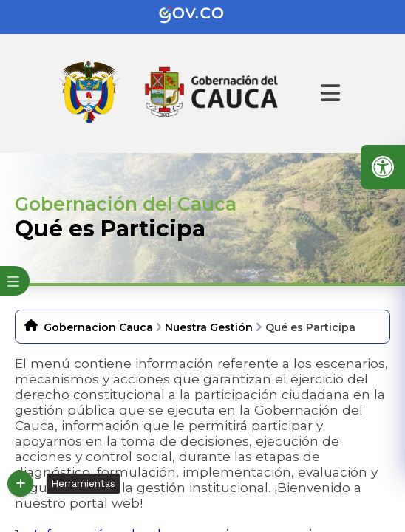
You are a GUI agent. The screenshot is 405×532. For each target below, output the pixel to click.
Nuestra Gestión (209, 327)
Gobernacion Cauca (98, 327)
